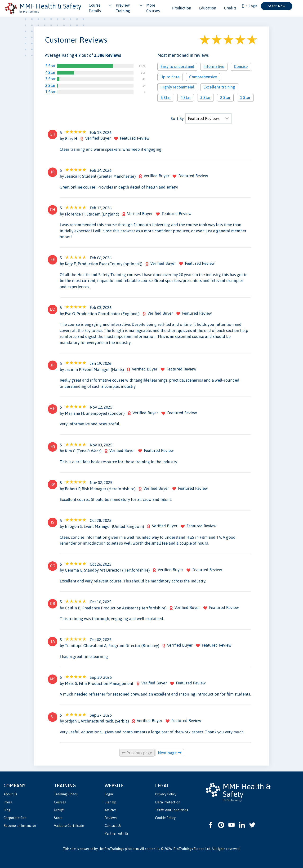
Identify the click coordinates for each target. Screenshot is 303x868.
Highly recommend (177, 87)
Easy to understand (177, 66)
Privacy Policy (166, 794)
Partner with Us (117, 833)
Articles (111, 810)
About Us (10, 794)
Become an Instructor (20, 826)
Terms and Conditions (172, 810)
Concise (241, 66)
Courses (60, 802)
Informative (214, 66)
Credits (230, 8)
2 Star (50, 85)
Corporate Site (15, 818)
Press (8, 802)
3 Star (50, 79)
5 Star (50, 66)
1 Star (50, 92)
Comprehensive (203, 77)
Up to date (170, 77)
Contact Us (113, 826)
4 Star (50, 72)
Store (58, 818)
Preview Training (123, 8)
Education (208, 8)
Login (109, 794)
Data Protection (168, 802)
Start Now (277, 6)
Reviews (111, 818)
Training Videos (66, 794)
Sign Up (110, 802)
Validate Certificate (69, 826)
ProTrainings (114, 849)
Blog (7, 810)
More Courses (153, 8)
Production (182, 8)
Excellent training (219, 87)
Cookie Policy (165, 818)
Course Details (95, 8)
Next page (170, 753)
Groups (59, 810)
